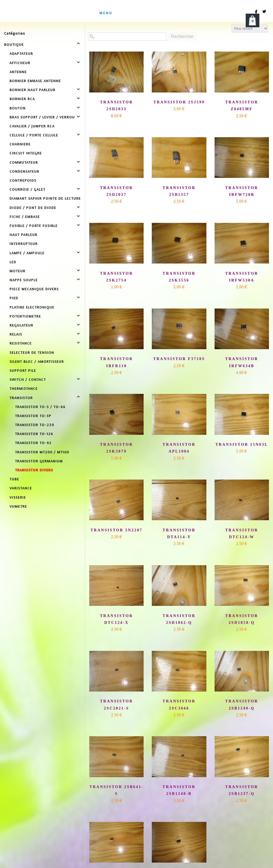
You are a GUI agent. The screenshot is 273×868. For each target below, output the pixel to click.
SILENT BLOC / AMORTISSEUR (37, 361)
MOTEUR (17, 271)
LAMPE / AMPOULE (27, 253)
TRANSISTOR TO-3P (33, 416)
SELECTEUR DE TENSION (32, 352)
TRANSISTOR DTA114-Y (179, 534)
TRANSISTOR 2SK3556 (179, 277)
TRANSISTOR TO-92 (33, 443)
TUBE (14, 479)
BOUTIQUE (14, 44)
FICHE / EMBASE (25, 216)
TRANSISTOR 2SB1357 (179, 191)
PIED (14, 298)
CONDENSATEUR (24, 171)
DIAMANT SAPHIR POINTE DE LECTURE (45, 198)
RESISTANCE (21, 343)
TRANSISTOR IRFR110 (116, 362)
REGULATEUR (21, 325)
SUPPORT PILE (23, 370)
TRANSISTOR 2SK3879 (116, 448)
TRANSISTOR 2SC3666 (179, 705)
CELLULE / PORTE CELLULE (34, 135)
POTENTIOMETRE (25, 316)
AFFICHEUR (20, 63)
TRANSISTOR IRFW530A (242, 277)
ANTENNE (18, 72)
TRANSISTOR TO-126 (34, 434)
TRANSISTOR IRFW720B (242, 191)
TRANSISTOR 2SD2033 (116, 106)
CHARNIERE (20, 144)
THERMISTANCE (24, 388)
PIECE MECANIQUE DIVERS (34, 289)
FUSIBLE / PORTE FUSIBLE (34, 225)
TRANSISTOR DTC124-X (116, 619)
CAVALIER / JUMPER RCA (32, 126)
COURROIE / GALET (27, 189)
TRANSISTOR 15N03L (242, 445)
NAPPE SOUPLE (24, 280)
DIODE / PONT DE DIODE (33, 207)
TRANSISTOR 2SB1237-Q (242, 790)
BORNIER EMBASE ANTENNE (35, 81)
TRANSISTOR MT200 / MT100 (42, 452)
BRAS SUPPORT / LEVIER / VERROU (42, 117)
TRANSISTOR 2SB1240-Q (242, 705)
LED (13, 262)
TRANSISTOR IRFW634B (242, 362)
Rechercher (182, 36)
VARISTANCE (21, 488)
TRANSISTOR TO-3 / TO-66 (40, 407)
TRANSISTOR (21, 398)
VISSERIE (18, 497)
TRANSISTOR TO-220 (35, 425)
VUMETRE (18, 506)
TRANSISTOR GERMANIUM (39, 461)
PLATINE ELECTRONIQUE (32, 307)
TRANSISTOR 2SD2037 (116, 191)
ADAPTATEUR (21, 53)
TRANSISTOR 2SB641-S (117, 790)
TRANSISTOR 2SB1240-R (179, 790)
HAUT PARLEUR (23, 234)
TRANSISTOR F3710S (179, 359)
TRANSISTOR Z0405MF (242, 106)
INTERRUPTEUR (24, 243)
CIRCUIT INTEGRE (26, 153)
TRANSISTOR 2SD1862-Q (179, 619)
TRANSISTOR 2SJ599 (179, 102)
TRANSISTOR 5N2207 (116, 530)
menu (106, 13)
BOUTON (18, 108)
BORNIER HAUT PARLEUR (32, 90)
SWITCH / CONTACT (28, 379)
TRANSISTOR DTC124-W (242, 534)
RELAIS (16, 334)
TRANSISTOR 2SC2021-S (116, 705)
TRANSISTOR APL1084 (179, 448)
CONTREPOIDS (23, 180)
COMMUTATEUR (24, 162)
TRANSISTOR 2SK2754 (116, 277)
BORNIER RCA (22, 99)
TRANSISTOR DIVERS (34, 470)
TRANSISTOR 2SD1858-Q (242, 619)
